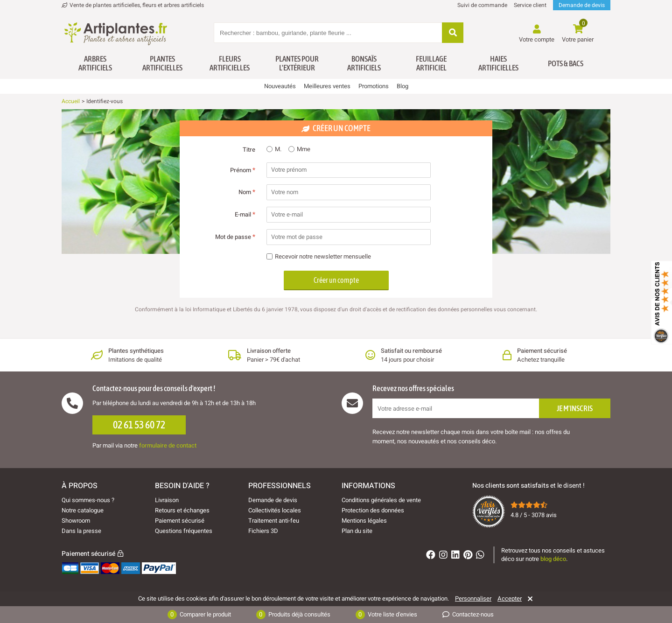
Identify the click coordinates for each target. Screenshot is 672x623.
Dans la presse (81, 531)
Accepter (510, 599)
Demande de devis (582, 5)
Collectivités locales (275, 510)
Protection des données (373, 510)
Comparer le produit (199, 615)
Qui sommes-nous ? (88, 500)
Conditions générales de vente (381, 500)
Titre (249, 150)
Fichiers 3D (263, 531)
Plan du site (357, 531)
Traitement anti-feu (274, 521)
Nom (247, 192)
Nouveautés (280, 86)
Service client (530, 5)
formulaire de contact (168, 445)
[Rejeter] (528, 599)
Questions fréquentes (184, 531)
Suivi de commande (482, 5)
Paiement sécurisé (180, 521)
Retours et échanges (182, 510)
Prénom (243, 170)
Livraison (167, 500)
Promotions (374, 86)
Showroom (76, 521)
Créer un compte (336, 280)
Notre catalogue (83, 510)
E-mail (245, 215)
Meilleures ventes (327, 86)
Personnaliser (473, 599)
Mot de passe (235, 237)
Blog (402, 86)
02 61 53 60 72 (139, 425)
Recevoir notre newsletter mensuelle (319, 257)
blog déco (553, 559)
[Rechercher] (453, 33)
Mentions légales (364, 521)
